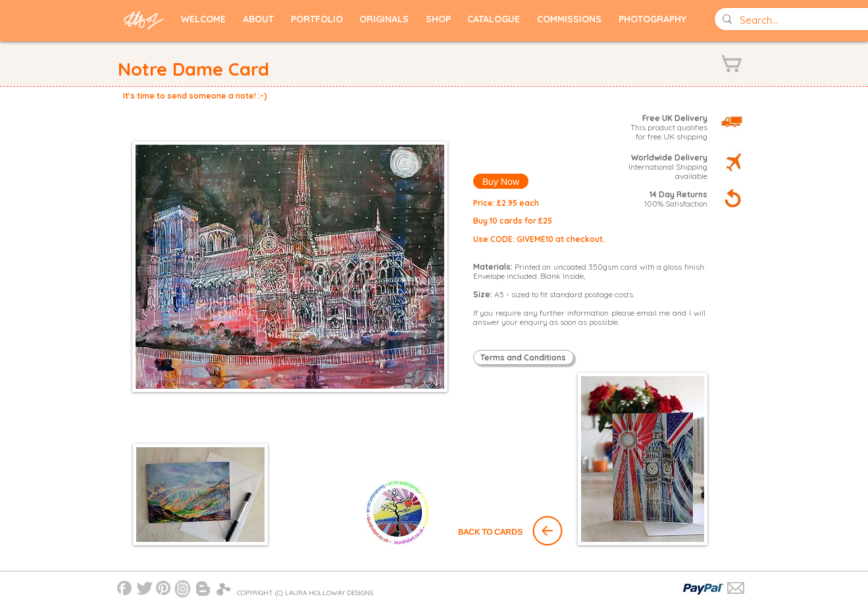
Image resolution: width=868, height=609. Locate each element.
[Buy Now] (501, 181)
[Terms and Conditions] (523, 357)
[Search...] (796, 20)
